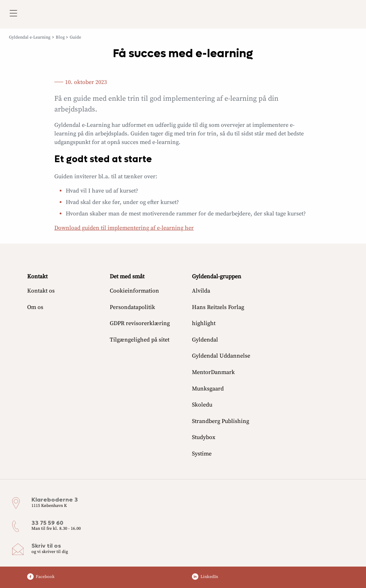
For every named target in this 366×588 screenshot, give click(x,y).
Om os (35, 307)
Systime (202, 454)
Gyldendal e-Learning (30, 37)
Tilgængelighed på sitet (140, 340)
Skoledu (202, 405)
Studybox (204, 437)
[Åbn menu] (13, 14)
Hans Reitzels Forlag (218, 307)
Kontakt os (41, 291)
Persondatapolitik (132, 307)
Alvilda (201, 291)
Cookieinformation (134, 291)
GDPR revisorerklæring (140, 323)
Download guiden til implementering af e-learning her (124, 228)
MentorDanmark (213, 372)
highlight (204, 323)
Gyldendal (205, 340)
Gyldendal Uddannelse (221, 356)
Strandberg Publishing (221, 421)
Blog (60, 37)
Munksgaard (208, 389)
